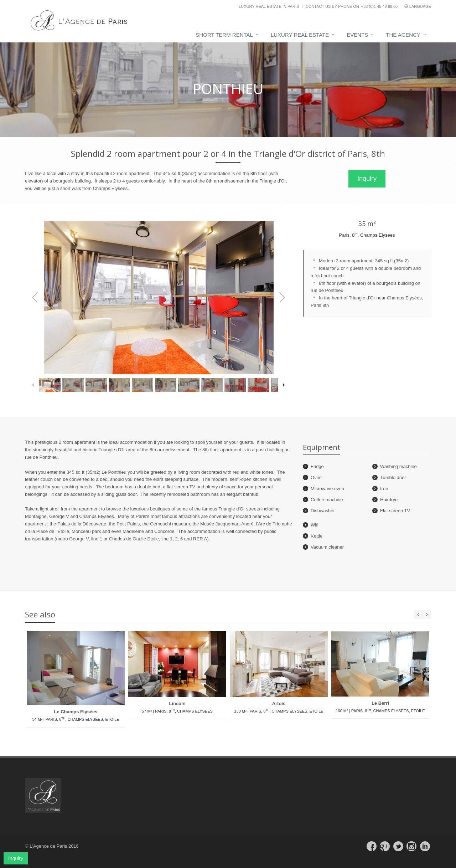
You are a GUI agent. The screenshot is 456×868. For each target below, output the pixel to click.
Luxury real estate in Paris (269, 6)
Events (357, 35)
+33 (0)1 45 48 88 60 (379, 6)
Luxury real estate (300, 35)
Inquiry (367, 179)
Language (420, 6)
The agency (403, 35)
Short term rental (224, 35)
